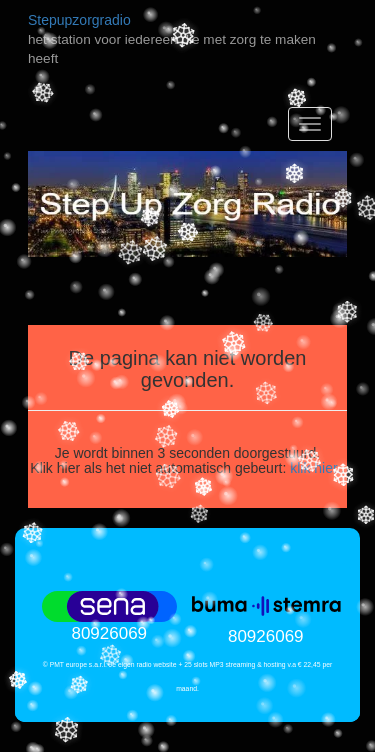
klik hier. (315, 468)
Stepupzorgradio (79, 20)
